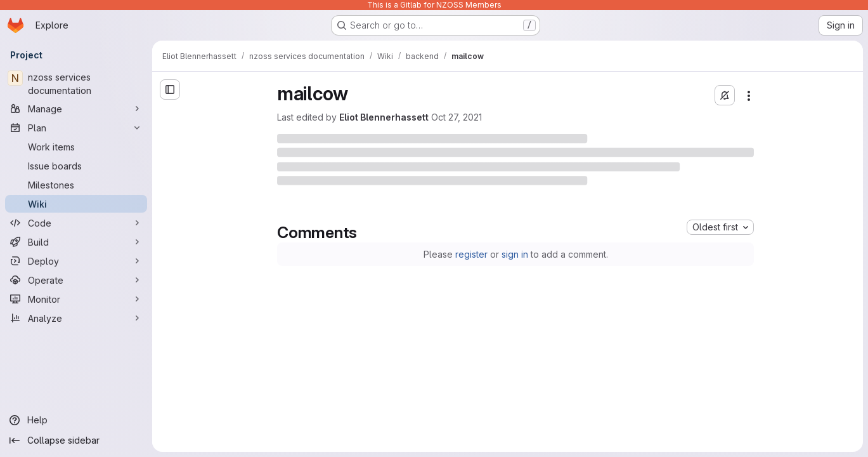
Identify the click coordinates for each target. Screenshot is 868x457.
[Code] (76, 223)
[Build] (76, 242)
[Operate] (76, 280)
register (471, 254)
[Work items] (76, 147)
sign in (515, 254)
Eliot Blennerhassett (384, 117)
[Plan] (76, 128)
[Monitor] (76, 299)
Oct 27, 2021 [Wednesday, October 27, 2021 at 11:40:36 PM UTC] (457, 117)
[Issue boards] (76, 166)
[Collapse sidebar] (76, 440)
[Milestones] (76, 185)
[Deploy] (76, 261)
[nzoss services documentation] (76, 84)
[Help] (76, 420)
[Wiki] (76, 204)
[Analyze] (76, 318)
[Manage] (76, 109)
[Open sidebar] (170, 89)
